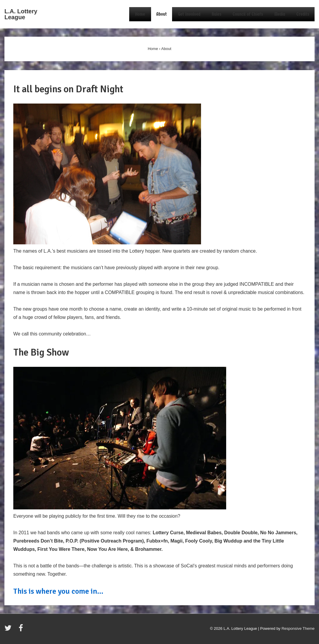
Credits (303, 14)
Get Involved (189, 14)
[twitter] (9, 630)
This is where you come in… (58, 591)
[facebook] (22, 630)
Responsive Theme (298, 628)
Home (140, 14)
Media (280, 14)
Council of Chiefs (248, 14)
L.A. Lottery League (21, 14)
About (162, 14)
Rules (217, 14)
